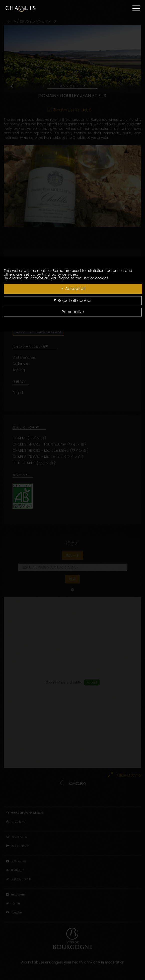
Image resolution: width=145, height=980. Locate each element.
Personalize (73, 312)
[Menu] (136, 8)
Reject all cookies (73, 301)
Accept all (73, 289)
